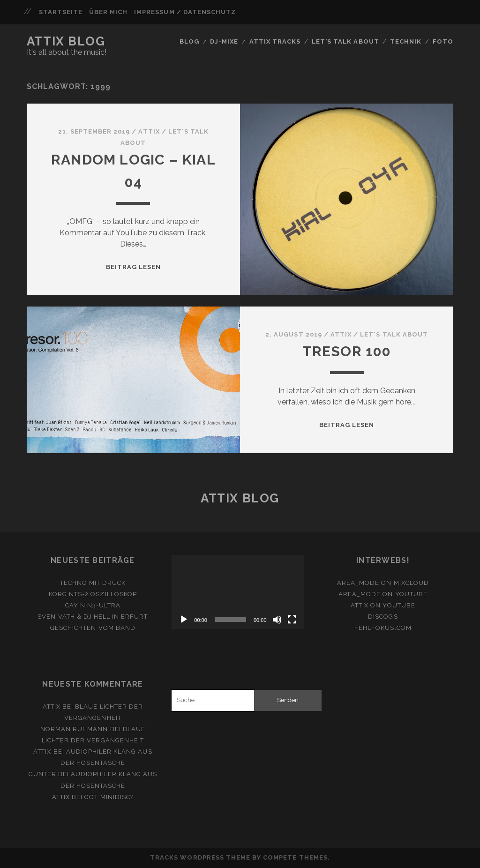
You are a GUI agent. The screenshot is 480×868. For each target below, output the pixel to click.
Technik (406, 41)
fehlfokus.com (383, 628)
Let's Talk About (394, 334)
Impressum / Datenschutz (185, 12)
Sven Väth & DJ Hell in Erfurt (93, 617)
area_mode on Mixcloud (383, 583)
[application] (238, 592)
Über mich (108, 12)
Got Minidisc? (109, 797)
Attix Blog (66, 41)
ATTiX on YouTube (383, 605)
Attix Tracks (275, 41)
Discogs (383, 617)
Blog (189, 41)
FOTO (443, 41)
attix (149, 131)
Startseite (61, 12)
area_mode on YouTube (383, 594)
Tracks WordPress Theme (200, 857)
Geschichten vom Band (93, 628)
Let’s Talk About (345, 41)
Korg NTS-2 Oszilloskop (93, 594)
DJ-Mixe (224, 41)
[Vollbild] (292, 620)
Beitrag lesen (134, 267)
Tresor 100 (347, 351)
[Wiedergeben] (184, 620)
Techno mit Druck (93, 583)
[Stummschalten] (277, 620)
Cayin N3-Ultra (93, 605)
